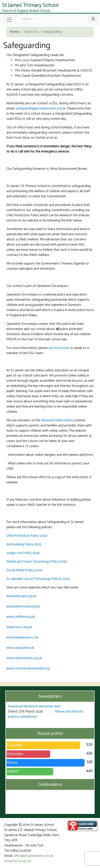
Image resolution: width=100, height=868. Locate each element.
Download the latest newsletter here (34, 706)
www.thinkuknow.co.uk (22, 637)
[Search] (54, 19)
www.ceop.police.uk (20, 648)
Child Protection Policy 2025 (27, 536)
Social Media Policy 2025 (24, 570)
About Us (31, 32)
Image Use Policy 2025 (23, 553)
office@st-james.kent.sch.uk (33, 856)
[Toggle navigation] (9, 20)
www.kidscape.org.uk (21, 596)
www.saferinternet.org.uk (24, 658)
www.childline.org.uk (21, 617)
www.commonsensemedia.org (28, 668)
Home (14, 32)
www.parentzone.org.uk (23, 606)
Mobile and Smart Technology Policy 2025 (37, 562)
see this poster (59, 348)
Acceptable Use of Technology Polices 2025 (38, 579)
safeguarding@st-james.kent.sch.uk (40, 108)
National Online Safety (57, 420)
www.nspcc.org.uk (19, 627)
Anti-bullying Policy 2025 (24, 544)
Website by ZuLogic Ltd (18, 861)
